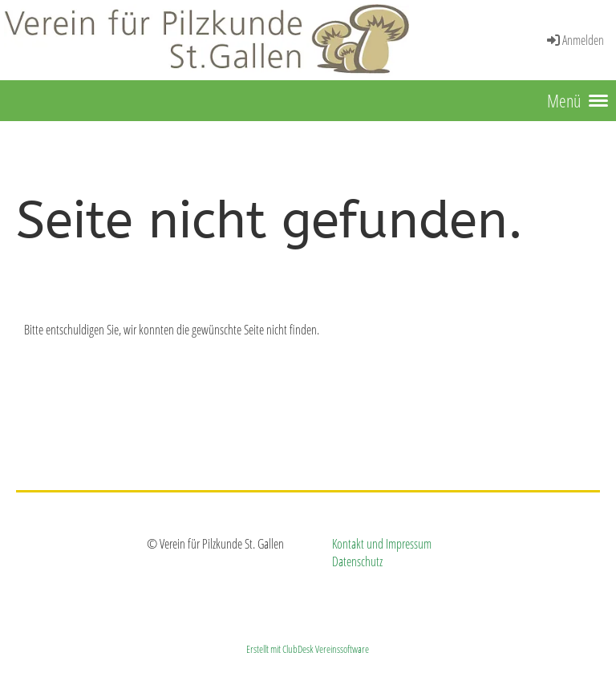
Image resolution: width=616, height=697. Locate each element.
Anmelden (574, 40)
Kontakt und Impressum (382, 544)
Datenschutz (357, 561)
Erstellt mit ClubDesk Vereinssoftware (308, 649)
